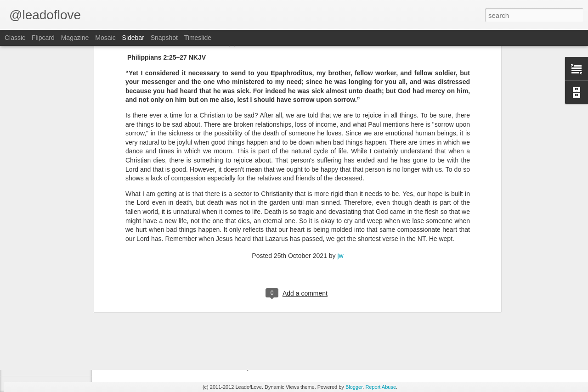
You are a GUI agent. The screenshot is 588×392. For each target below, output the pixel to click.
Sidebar (133, 38)
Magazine (75, 38)
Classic (15, 38)
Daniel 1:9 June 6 (44, 366)
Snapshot (164, 38)
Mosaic (105, 38)
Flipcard (43, 38)
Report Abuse (381, 387)
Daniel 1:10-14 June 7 (49, 345)
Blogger (354, 387)
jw (340, 166)
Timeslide (198, 38)
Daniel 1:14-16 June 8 (49, 325)
